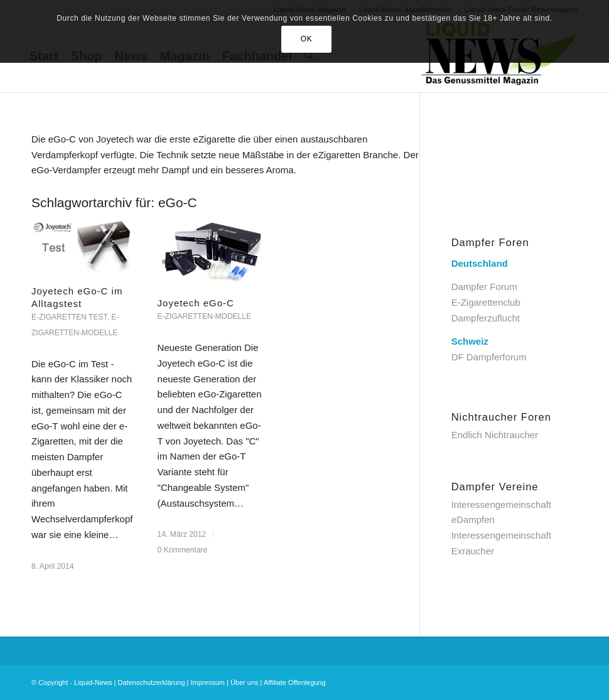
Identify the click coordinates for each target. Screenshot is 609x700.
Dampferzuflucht (486, 318)
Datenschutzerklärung (152, 682)
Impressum (208, 682)
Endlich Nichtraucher (495, 435)
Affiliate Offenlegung (295, 682)
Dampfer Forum (484, 287)
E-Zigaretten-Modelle (204, 316)
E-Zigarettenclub (486, 302)
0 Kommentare (183, 550)
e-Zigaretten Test (69, 317)
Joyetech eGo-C (196, 303)
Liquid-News (93, 682)
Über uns (245, 682)
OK (307, 39)
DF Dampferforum (489, 357)
